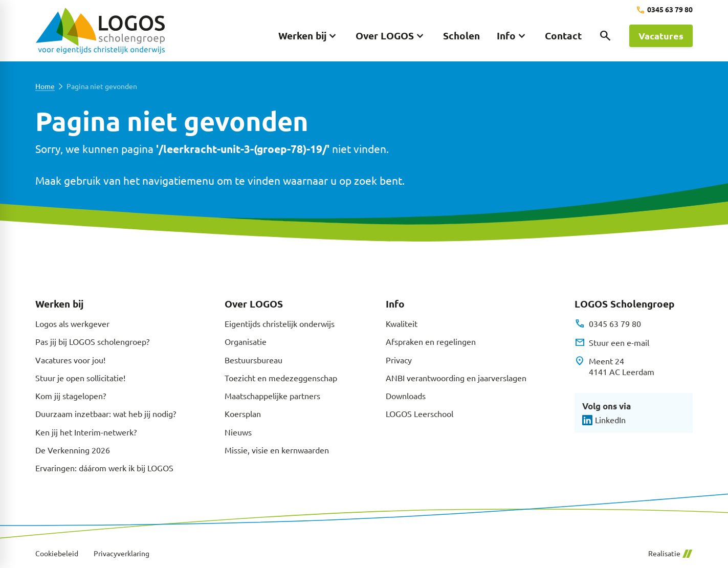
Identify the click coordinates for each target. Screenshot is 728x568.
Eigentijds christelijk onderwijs (280, 323)
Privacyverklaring (122, 553)
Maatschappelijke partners (272, 396)
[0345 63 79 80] (664, 10)
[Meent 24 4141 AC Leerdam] (614, 367)
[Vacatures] (661, 36)
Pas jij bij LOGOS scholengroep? (92, 341)
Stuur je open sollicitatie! (80, 378)
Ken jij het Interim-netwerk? (86, 432)
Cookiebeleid (57, 553)
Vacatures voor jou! (70, 360)
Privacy (399, 360)
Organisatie (246, 341)
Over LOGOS (254, 304)
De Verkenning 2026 (73, 450)
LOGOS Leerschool (420, 413)
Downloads (406, 396)
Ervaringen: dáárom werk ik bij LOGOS (104, 468)
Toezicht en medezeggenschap (281, 378)
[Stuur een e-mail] (612, 343)
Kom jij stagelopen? (71, 396)
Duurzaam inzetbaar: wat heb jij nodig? (106, 413)
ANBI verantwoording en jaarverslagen (456, 378)
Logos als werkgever (72, 323)
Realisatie (670, 553)
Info (395, 304)
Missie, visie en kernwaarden (277, 450)
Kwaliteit (402, 323)
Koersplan (243, 413)
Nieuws (238, 432)
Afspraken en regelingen (431, 341)
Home (45, 86)
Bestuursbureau (253, 360)
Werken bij (59, 304)
